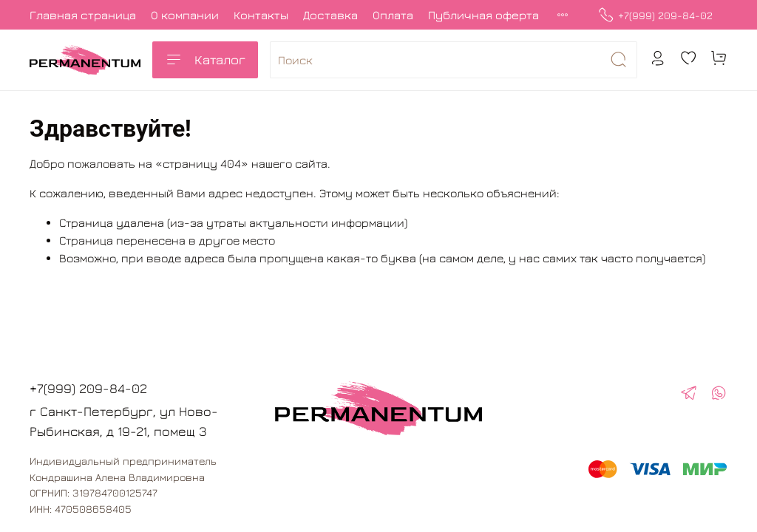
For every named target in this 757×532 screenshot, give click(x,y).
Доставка (330, 15)
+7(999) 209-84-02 (655, 15)
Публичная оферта (483, 15)
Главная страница (83, 15)
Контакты (261, 15)
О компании (185, 15)
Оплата (393, 15)
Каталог (205, 60)
